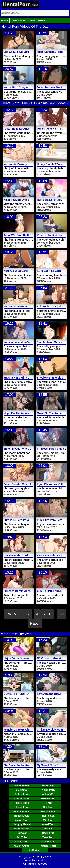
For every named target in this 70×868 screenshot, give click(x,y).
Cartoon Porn (22, 799)
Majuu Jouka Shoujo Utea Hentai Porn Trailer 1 (32, 658)
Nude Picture (22, 829)
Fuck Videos (22, 803)
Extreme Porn (48, 799)
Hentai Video (48, 811)
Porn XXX (48, 829)
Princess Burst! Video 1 (18, 591)
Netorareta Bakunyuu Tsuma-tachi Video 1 (30, 307)
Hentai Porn (22, 807)
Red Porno (48, 833)
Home (5, 21)
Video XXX (48, 842)
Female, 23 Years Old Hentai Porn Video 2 (29, 730)
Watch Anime (22, 846)
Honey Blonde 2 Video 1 (52, 164)
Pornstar (22, 833)
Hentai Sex (48, 816)
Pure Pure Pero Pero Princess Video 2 (27, 520)
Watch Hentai (48, 846)
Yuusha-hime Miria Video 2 (53, 342)
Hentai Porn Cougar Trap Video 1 (24, 87)
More (42, 21)
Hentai (48, 803)
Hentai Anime (22, 811)
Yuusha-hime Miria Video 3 (20, 342)
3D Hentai (22, 790)
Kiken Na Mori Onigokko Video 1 (24, 200)
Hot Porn (48, 807)
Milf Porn (48, 820)
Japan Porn (22, 820)
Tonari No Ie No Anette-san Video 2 (25, 129)
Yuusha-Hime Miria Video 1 (20, 378)
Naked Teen (48, 824)
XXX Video (35, 850)
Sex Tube (22, 837)
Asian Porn (48, 790)
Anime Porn (22, 794)
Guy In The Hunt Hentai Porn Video (25, 694)
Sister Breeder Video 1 (17, 484)
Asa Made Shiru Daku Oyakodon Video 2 (29, 555)
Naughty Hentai (22, 824)
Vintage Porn (22, 842)
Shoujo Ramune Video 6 (52, 378)
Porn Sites (48, 786)
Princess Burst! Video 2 (52, 449)
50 (62, 614)
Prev (11, 614)
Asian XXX (48, 794)
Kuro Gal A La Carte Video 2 (21, 271)
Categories (18, 21)
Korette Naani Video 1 (50, 235)
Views (32, 21)
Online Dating (22, 786)
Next (35, 623)
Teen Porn (48, 837)
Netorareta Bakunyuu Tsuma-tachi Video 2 (30, 164)
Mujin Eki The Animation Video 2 (24, 413)
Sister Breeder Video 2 (17, 449)
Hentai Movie (22, 816)
